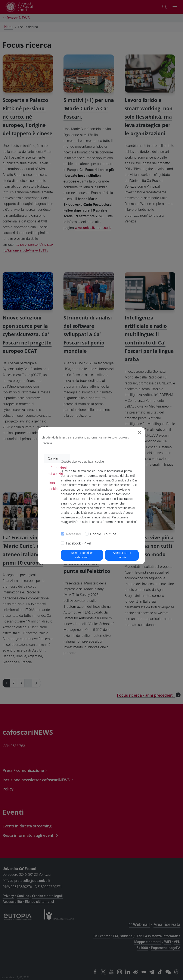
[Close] (140, 433)
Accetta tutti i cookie (122, 555)
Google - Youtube (103, 534)
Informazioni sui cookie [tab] (57, 471)
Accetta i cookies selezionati (82, 555)
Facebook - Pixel (78, 543)
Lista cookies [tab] (53, 486)
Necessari (73, 534)
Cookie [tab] (53, 459)
